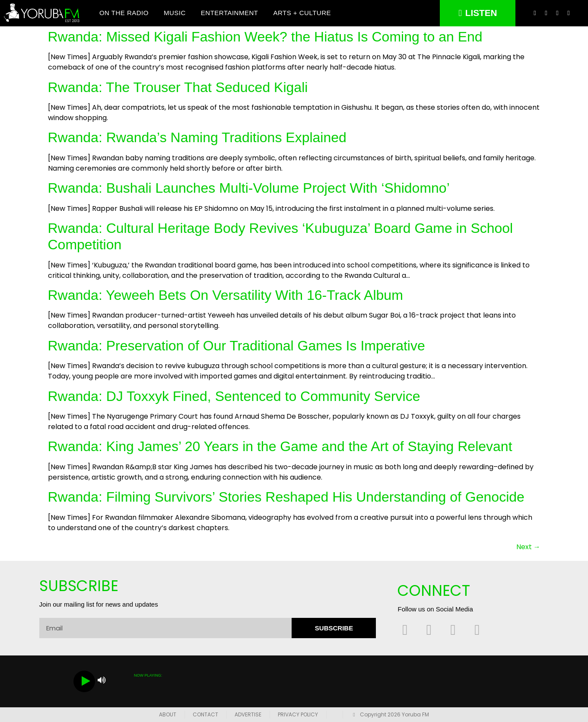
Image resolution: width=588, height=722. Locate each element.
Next (528, 547)
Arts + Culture (302, 13)
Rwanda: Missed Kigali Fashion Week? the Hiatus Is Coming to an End (265, 37)
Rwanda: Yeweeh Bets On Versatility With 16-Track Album (226, 295)
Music (175, 13)
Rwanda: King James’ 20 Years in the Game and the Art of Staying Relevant (280, 447)
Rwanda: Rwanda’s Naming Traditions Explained (197, 138)
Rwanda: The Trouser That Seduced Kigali (178, 87)
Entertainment (230, 13)
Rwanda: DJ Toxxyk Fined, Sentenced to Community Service (234, 396)
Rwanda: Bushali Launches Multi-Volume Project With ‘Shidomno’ (249, 188)
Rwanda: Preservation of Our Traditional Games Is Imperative (237, 346)
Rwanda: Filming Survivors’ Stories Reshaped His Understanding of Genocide (286, 497)
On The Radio (124, 13)
